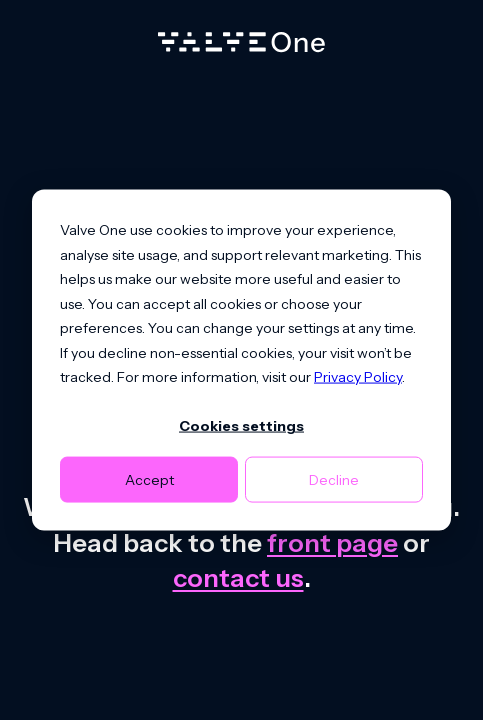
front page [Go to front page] (332, 542)
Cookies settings (241, 426)
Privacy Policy (358, 377)
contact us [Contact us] (238, 577)
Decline (334, 479)
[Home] (241, 47)
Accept (149, 479)
